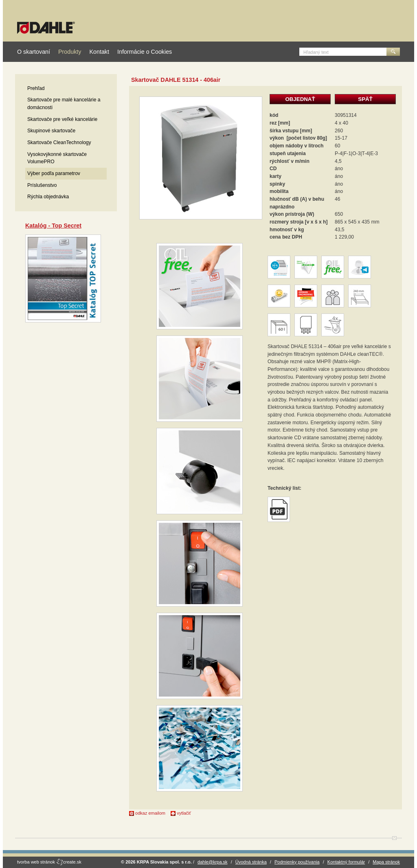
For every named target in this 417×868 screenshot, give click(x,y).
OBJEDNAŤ (300, 99)
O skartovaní (34, 52)
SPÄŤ (365, 99)
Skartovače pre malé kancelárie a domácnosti (64, 104)
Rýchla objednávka (48, 197)
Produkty (70, 52)
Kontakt (99, 52)
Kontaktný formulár (346, 862)
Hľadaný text (316, 52)
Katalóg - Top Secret (53, 226)
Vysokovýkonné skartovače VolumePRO (57, 158)
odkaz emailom (147, 813)
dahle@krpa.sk (213, 862)
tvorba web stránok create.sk (49, 862)
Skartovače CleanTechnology (59, 142)
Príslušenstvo (42, 185)
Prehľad (36, 88)
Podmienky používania (297, 862)
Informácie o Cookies (145, 52)
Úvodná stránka (251, 862)
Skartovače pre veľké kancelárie (62, 119)
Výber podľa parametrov (54, 173)
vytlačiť (181, 813)
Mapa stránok (386, 862)
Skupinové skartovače (51, 131)
